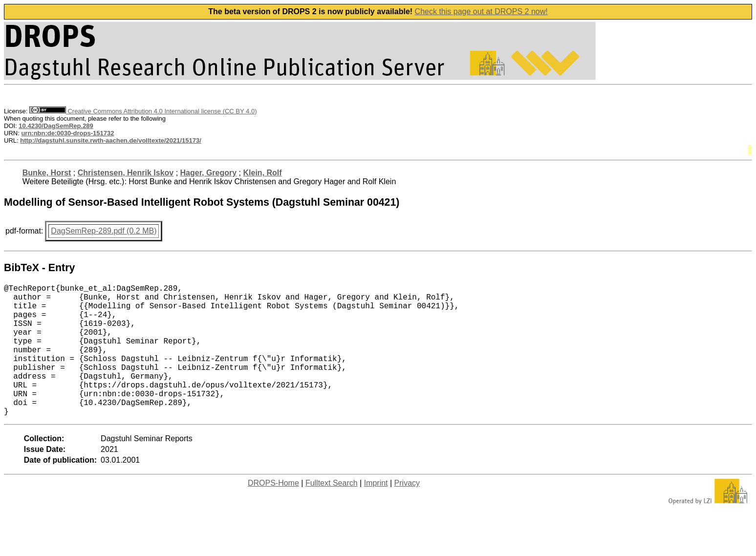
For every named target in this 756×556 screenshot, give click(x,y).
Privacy (407, 512)
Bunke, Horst (47, 173)
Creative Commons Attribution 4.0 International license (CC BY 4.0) (143, 111)
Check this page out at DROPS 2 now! (481, 11)
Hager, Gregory (209, 173)
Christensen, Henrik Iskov (126, 173)
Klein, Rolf (263, 173)
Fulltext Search (332, 512)
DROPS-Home (273, 512)
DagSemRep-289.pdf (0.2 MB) (104, 231)
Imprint (376, 512)
